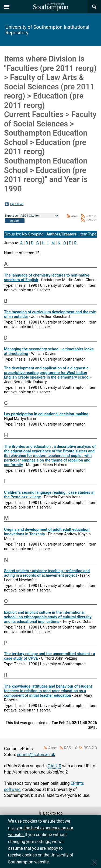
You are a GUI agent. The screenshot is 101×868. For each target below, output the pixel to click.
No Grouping (33, 234)
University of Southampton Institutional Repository (47, 30)
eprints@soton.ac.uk (36, 755)
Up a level (17, 204)
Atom (75, 216)
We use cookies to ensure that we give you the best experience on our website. (41, 828)
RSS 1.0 (91, 216)
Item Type (88, 234)
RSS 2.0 (91, 220)
